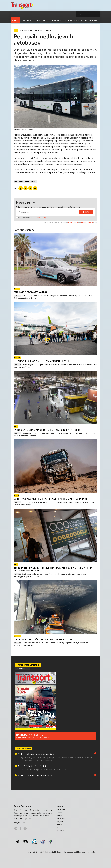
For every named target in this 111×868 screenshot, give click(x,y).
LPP (16, 182)
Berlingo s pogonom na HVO (30, 292)
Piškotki (58, 852)
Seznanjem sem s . (32, 218)
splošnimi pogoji (41, 218)
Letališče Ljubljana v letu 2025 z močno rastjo (42, 361)
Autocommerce (30, 182)
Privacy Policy (73, 222)
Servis (45, 20)
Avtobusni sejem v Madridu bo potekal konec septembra (48, 430)
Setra (21, 182)
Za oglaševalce (20, 823)
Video (77, 20)
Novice (15, 20)
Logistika (67, 20)
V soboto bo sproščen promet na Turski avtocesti (44, 639)
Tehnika (36, 20)
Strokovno (56, 20)
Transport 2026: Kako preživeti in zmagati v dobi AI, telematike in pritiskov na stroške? (53, 569)
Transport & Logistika (28, 665)
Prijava (86, 212)
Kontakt (93, 20)
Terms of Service (87, 222)
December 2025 (23, 669)
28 (96, 852)
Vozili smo (26, 20)
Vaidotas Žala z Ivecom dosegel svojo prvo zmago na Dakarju (51, 499)
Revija (84, 20)
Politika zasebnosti (70, 852)
